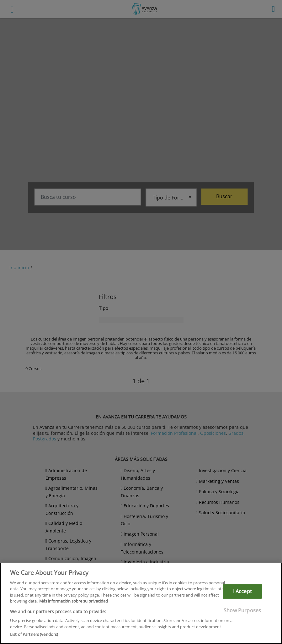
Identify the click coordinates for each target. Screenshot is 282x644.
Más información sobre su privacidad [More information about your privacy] (74, 601)
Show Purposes (242, 610)
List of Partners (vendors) (34, 634)
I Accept (242, 591)
